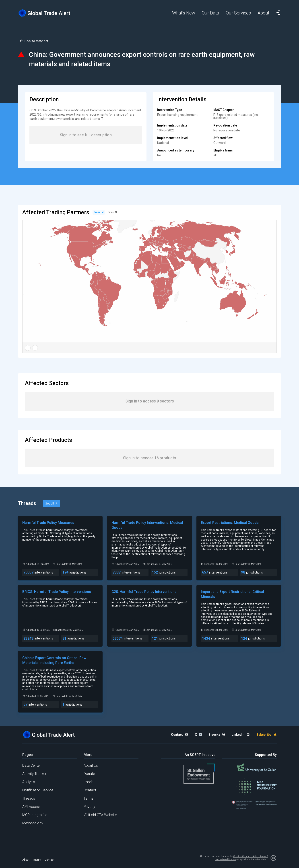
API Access (31, 807)
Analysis (29, 782)
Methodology (33, 823)
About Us (91, 765)
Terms (89, 798)
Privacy (89, 807)
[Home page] (48, 13)
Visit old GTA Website (100, 815)
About (26, 860)
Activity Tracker (34, 774)
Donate (89, 774)
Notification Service (38, 790)
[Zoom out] (28, 348)
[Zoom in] (35, 348)
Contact (90, 790)
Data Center (32, 765)
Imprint (89, 782)
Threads (29, 798)
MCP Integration (35, 815)
